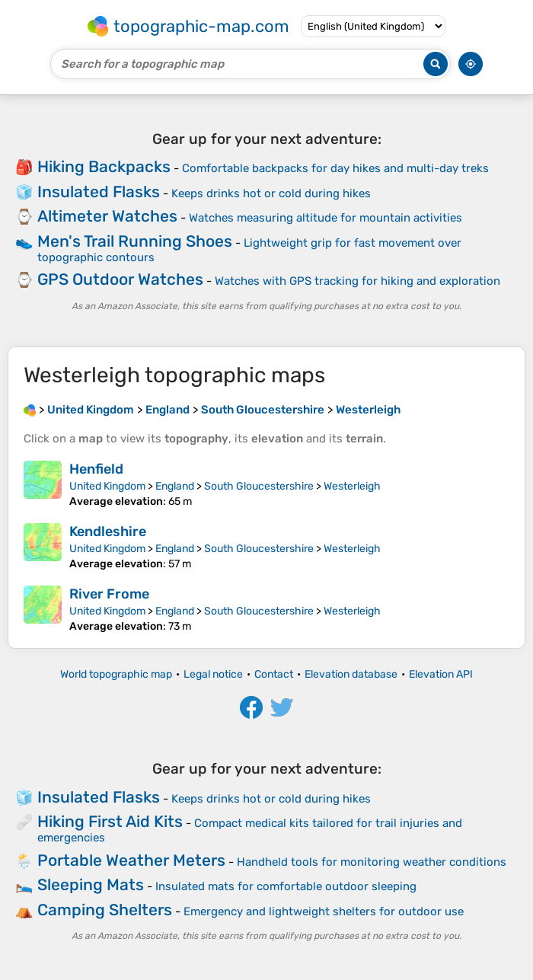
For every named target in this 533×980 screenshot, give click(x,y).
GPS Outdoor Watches (120, 279)
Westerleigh (352, 486)
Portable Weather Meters (131, 860)
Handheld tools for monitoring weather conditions (372, 862)
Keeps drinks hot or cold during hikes (271, 193)
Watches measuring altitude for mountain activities (326, 218)
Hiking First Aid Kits (110, 821)
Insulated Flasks (99, 192)
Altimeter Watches (107, 216)
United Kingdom (107, 486)
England (175, 486)
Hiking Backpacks (104, 166)
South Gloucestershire (259, 486)
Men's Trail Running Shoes (135, 241)
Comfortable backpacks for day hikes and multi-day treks (335, 168)
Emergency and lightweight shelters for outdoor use (324, 911)
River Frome (109, 594)
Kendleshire (108, 531)
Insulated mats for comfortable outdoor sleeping (286, 886)
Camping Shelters (105, 910)
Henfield (96, 469)
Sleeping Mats (91, 884)
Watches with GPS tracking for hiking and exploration (357, 281)
